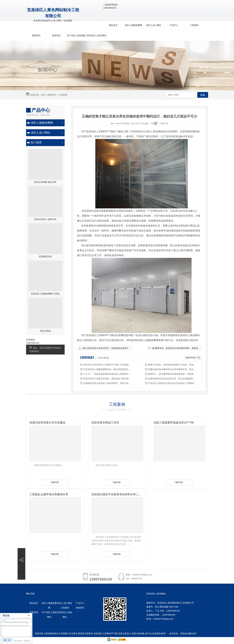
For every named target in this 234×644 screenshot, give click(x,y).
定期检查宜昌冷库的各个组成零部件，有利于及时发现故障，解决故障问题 (108, 383)
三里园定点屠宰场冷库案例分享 (49, 494)
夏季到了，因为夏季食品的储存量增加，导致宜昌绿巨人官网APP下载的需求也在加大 (173, 374)
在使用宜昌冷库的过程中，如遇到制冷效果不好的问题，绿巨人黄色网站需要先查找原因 (128, 348)
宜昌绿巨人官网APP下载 (106, 634)
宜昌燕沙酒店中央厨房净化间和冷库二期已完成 (117, 494)
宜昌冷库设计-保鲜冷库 (45, 219)
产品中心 (174, 25)
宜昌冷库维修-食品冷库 (45, 182)
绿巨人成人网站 (154, 25)
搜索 (203, 95)
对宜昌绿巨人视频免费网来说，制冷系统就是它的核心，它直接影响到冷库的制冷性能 (108, 369)
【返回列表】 (191, 358)
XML (176, 607)
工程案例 (194, 25)
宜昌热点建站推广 (189, 634)
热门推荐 (36, 143)
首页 (43, 95)
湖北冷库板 (45, 331)
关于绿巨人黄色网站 (77, 36)
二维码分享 (164, 124)
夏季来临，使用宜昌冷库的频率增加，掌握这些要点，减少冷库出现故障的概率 (193, 348)
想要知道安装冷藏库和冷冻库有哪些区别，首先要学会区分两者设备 (173, 369)
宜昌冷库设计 (124, 634)
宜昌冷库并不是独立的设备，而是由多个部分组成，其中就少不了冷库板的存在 (108, 379)
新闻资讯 (36, 36)
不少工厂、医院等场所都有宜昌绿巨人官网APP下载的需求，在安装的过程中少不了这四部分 (108, 374)
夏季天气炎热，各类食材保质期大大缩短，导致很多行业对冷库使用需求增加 (173, 365)
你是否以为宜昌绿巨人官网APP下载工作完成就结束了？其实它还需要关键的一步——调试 (108, 365)
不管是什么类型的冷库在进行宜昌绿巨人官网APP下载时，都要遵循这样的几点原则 (173, 383)
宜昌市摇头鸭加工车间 (105, 423)
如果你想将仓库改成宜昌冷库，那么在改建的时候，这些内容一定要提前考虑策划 (173, 379)
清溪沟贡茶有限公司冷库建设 (47, 423)
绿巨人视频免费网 (133, 25)
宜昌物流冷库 (45, 256)
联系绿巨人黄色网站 (97, 36)
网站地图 (164, 607)
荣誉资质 (56, 36)
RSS (172, 607)
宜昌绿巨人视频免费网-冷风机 (45, 294)
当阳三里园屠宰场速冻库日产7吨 (174, 423)
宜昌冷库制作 (87, 634)
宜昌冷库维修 (138, 634)
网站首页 (113, 25)
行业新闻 (63, 95)
